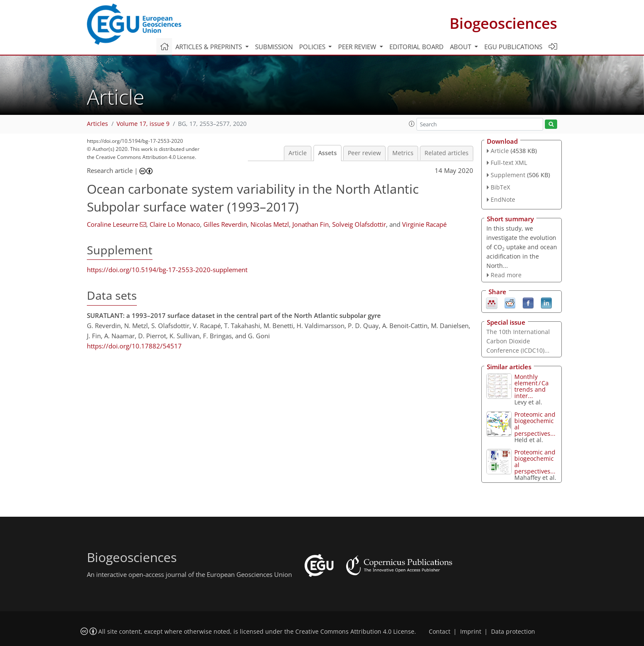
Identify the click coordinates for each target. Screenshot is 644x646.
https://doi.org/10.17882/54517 (134, 346)
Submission (274, 47)
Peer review (364, 153)
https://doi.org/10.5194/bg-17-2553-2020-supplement (167, 270)
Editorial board (416, 47)
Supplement (508, 175)
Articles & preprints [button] (210, 47)
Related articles (447, 153)
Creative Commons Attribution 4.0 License (355, 632)
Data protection (513, 632)
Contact (440, 632)
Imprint (471, 632)
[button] (412, 124)
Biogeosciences (503, 23)
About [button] (461, 47)
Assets (328, 153)
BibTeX (500, 187)
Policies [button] (313, 47)
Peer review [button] (358, 47)
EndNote (503, 199)
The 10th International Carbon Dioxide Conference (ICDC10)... (518, 341)
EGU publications (513, 47)
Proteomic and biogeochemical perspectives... (535, 424)
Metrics (403, 153)
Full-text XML (509, 163)
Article (298, 153)
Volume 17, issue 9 (143, 124)
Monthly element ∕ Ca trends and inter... (532, 386)
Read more (506, 275)
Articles (97, 124)
